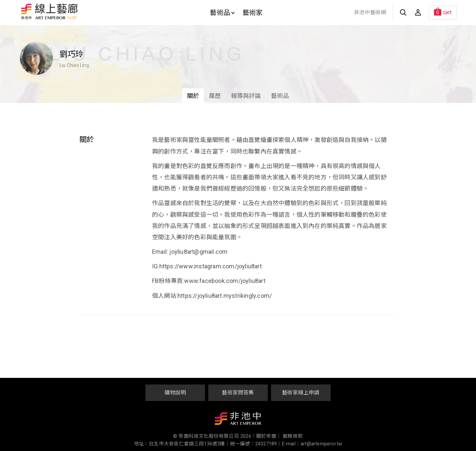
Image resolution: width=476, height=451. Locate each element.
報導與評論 (246, 96)
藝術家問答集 (238, 393)
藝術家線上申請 (301, 393)
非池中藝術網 (370, 12)
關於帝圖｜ (269, 436)
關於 (193, 96)
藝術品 (222, 13)
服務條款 (293, 436)
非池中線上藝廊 (73, 12)
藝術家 (253, 13)
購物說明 (175, 393)
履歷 (215, 96)
